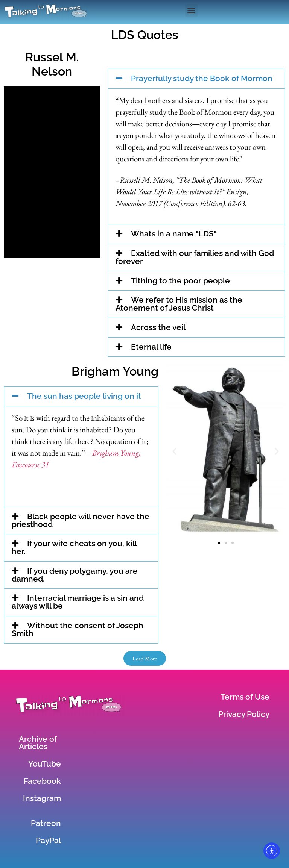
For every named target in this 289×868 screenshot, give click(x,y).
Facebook (42, 781)
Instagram (42, 798)
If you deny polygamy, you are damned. (75, 575)
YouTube (45, 764)
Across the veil (158, 327)
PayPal (48, 840)
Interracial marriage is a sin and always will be (78, 602)
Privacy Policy (244, 714)
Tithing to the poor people (180, 281)
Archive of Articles (38, 743)
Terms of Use (245, 697)
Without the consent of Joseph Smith (78, 629)
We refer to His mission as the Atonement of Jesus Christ (179, 304)
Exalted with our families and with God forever (195, 257)
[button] (191, 10)
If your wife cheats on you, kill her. (74, 547)
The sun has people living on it (84, 396)
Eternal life (151, 347)
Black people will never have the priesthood (81, 520)
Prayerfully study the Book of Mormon (202, 78)
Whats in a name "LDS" (174, 234)
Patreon (46, 823)
